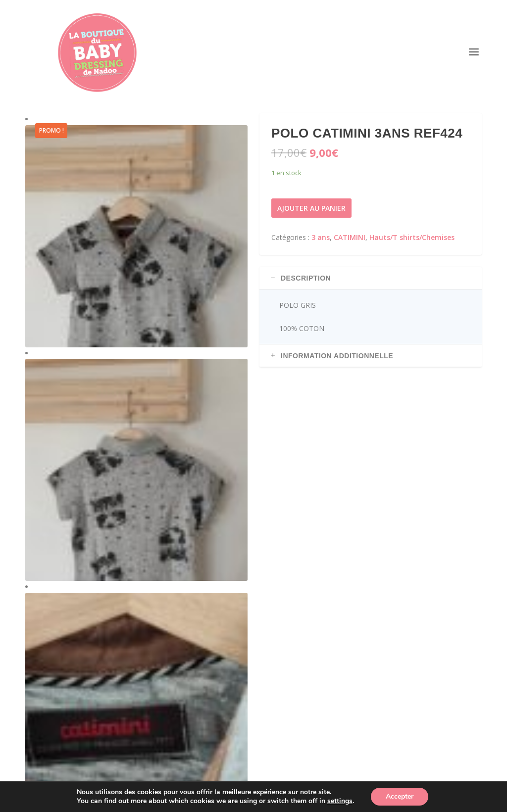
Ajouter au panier (311, 208)
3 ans (321, 237)
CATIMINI (350, 237)
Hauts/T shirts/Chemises (412, 237)
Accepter (400, 796)
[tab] (371, 278)
